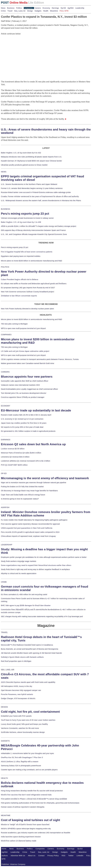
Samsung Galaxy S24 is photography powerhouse (21, 766)
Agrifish (71, 8)
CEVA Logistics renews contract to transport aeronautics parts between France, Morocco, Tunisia (40, 359)
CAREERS (5, 372)
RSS (64, 856)
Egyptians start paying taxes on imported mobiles (21, 256)
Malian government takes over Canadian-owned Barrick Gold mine (27, 363)
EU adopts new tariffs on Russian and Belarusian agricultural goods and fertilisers (34, 284)
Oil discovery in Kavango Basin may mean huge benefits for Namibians (29, 491)
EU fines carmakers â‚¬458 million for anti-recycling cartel (24, 594)
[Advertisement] (19, 50)
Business (11, 8)
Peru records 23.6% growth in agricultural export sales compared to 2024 (30, 532)
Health (46, 11)
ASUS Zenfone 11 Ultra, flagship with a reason (20, 762)
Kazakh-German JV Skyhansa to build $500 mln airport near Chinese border (31, 161)
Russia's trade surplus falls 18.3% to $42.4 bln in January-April (26, 415)
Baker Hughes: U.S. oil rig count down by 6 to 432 (21, 153)
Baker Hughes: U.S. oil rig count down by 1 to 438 (21, 222)
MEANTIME (6, 815)
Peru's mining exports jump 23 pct (25, 214)
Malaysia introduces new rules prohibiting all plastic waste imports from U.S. (31, 157)
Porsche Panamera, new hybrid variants (17, 694)
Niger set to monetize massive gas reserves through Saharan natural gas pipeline (34, 483)
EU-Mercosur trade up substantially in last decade (36, 410)
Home (4, 849)
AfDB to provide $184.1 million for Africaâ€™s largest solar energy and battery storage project (39, 226)
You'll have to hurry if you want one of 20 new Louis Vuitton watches (28, 720)
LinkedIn (80, 856)
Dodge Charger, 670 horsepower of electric (18, 698)
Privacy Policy (53, 856)
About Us (32, 856)
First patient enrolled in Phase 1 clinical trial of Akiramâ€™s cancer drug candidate (34, 799)
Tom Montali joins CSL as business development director (24, 393)
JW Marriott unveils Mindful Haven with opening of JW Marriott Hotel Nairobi (31, 653)
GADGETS (5, 741)
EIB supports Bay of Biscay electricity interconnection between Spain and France (33, 230)
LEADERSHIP (7, 545)
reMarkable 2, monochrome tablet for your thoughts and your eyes (27, 753)
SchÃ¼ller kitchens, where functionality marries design (23, 732)
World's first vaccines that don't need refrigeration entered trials (26, 795)
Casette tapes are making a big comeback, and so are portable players (29, 770)
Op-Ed (63, 8)
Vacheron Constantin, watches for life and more (20, 728)
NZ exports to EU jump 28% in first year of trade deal (22, 427)
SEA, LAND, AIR (8, 670)
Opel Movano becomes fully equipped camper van (21, 690)
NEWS (4, 172)
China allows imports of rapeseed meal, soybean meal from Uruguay (28, 536)
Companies (28, 8)
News (3, 8)
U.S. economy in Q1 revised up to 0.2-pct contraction (22, 419)
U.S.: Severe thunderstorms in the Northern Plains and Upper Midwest (29, 184)
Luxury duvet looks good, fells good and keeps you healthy (24, 724)
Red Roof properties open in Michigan (16, 661)
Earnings (55, 8)
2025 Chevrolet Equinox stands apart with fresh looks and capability (28, 682)
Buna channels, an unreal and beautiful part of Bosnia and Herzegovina (30, 649)
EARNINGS (6, 440)
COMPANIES (6, 335)
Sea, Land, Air (20, 11)
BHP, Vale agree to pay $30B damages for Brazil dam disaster (26, 605)
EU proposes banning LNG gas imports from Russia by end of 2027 (28, 288)
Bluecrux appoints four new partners (27, 377)
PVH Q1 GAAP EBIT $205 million (14, 465)
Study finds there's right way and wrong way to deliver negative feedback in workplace (35, 569)
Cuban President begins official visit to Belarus (20, 279)
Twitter (71, 856)
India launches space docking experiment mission (21, 837)
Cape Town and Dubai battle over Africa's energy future (23, 495)
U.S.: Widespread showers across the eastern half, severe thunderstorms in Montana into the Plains (41, 201)
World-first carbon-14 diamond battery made (19, 841)
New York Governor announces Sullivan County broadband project (27, 292)
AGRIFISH (5, 507)
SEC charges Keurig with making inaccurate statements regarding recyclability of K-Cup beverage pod (42, 616)
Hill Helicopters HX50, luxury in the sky (17, 686)
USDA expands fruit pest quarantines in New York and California (27, 528)
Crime (3, 11)
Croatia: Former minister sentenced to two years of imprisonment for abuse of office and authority (40, 196)
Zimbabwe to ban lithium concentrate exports (19, 296)
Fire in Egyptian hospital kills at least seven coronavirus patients (27, 252)
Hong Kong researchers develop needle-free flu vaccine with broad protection (32, 791)
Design (30, 11)
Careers (38, 8)
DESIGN (4, 707)
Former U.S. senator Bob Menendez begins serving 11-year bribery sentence (32, 188)
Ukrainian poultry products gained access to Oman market (24, 165)
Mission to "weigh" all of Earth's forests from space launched (25, 825)
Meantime (54, 11)
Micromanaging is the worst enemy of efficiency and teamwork (45, 478)
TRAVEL (4, 632)
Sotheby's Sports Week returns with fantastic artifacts (22, 657)
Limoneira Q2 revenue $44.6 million (15, 457)
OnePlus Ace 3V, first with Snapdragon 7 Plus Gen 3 (22, 757)
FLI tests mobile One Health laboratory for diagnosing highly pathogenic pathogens (34, 520)
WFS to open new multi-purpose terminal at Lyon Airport (23, 328)
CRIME (4, 582)
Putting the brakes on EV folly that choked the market (22, 487)
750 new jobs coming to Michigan (14, 324)
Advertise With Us (18, 856)
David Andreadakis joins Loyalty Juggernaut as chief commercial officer (29, 389)
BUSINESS (5, 209)
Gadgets (38, 11)
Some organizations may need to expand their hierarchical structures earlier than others (36, 565)
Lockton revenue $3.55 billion (13, 449)
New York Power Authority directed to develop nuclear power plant (27, 309)
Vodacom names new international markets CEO (20, 385)
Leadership (80, 8)
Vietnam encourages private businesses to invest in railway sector (27, 218)
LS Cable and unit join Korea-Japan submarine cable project (25, 351)
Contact (41, 856)
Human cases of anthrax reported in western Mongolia (23, 807)
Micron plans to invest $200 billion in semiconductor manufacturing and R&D (32, 261)
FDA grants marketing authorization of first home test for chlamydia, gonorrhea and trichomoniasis (40, 803)
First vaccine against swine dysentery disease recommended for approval (30, 524)
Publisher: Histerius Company (13, 864)
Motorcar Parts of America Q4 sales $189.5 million (21, 453)
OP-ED (4, 473)
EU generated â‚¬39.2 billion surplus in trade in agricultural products (28, 431)
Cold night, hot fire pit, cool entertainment (30, 712)
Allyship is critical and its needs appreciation (19, 573)
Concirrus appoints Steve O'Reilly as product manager (23, 397)
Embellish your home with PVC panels (16, 716)
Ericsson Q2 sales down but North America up (33, 444)
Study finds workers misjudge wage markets (19, 561)
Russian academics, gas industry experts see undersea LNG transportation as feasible (36, 833)
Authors (5, 856)
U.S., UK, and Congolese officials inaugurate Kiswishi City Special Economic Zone (34, 234)
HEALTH (4, 778)
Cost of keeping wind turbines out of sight (30, 820)
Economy (46, 8)
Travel (10, 11)
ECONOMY (6, 406)
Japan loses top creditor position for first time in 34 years (24, 423)
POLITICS (5, 267)
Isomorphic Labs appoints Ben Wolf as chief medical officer (25, 381)
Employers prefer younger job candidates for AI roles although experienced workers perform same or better (44, 557)
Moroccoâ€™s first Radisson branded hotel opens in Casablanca (27, 645)
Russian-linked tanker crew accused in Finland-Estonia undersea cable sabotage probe (36, 192)
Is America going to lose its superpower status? (20, 499)
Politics (19, 8)
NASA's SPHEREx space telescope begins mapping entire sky (26, 829)
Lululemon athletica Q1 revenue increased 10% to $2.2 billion (26, 461)
